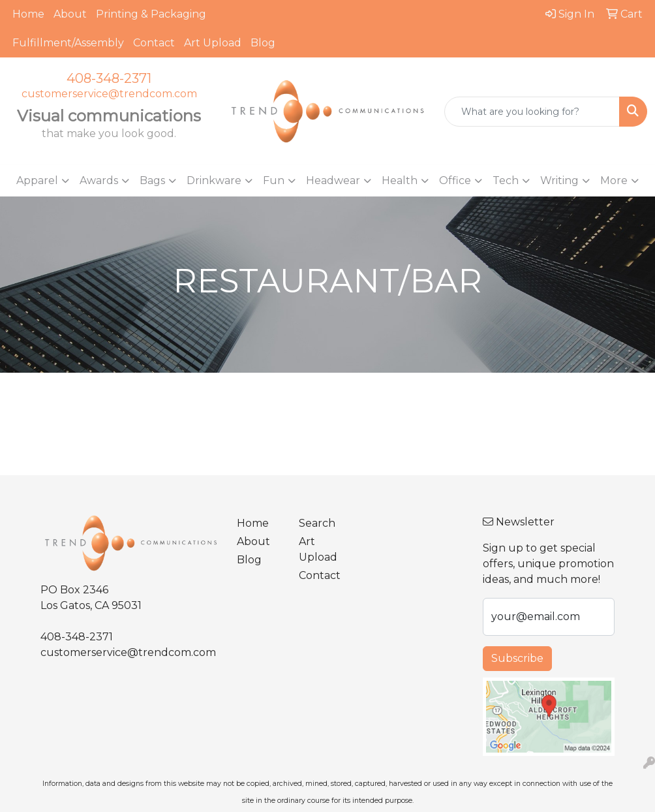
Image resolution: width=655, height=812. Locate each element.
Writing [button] (559, 180)
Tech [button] (506, 180)
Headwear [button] (333, 180)
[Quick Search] (532, 112)
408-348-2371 (109, 78)
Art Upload (213, 43)
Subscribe (517, 658)
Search (317, 523)
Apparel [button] (37, 180)
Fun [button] (274, 180)
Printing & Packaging (151, 14)
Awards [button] (99, 180)
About (70, 14)
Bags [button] (152, 180)
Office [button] (455, 180)
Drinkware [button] (214, 180)
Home (28, 14)
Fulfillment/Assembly (68, 43)
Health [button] (400, 180)
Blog (263, 43)
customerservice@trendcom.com (109, 94)
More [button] (614, 180)
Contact (154, 43)
